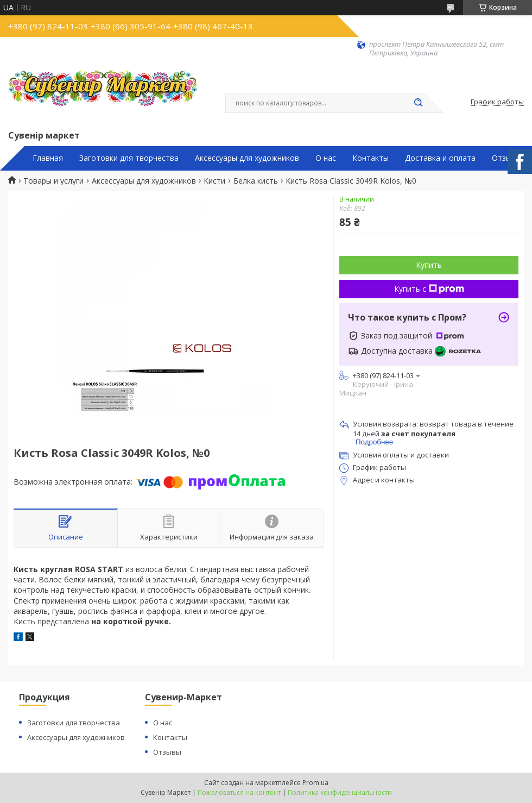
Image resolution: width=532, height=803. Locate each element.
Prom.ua (315, 783)
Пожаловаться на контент (239, 792)
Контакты (370, 158)
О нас (326, 158)
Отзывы (506, 158)
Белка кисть (256, 181)
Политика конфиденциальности (340, 792)
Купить (429, 265)
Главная (48, 158)
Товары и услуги (53, 181)
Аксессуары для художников (247, 158)
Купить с (429, 289)
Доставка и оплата (440, 158)
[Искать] (418, 103)
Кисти (214, 181)
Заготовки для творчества (129, 158)
